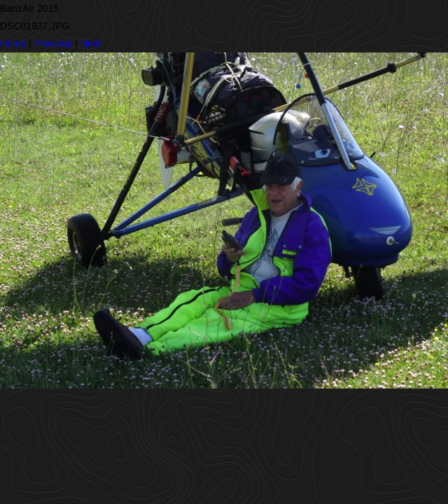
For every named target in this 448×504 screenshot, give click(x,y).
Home (13, 43)
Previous (53, 43)
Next (91, 43)
